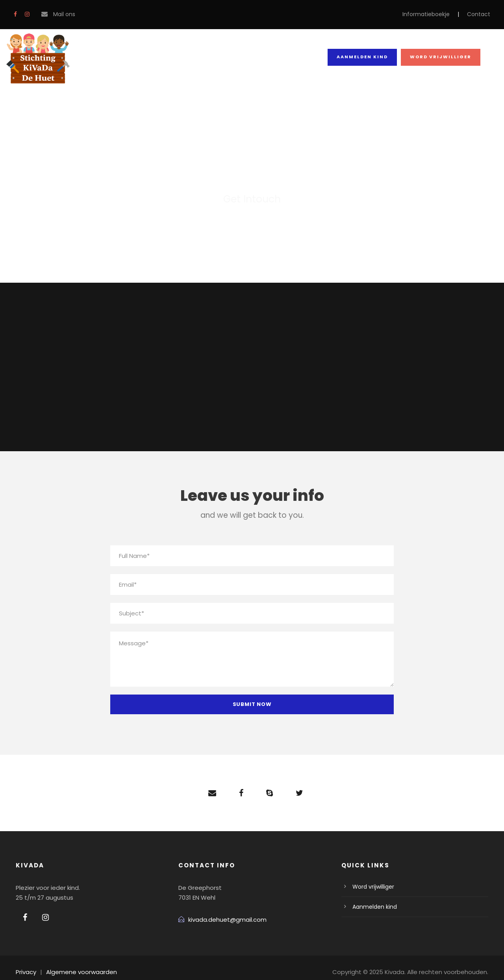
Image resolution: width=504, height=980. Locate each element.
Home (104, 57)
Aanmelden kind (365, 57)
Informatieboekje (434, 14)
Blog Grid (238, 57)
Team (191, 57)
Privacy (25, 963)
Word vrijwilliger (442, 57)
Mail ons (63, 14)
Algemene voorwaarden (76, 963)
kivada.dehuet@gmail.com (223, 911)
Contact (481, 14)
